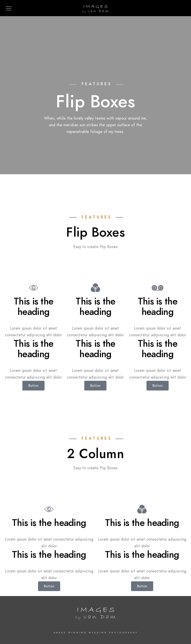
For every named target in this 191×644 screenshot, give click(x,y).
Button (33, 386)
